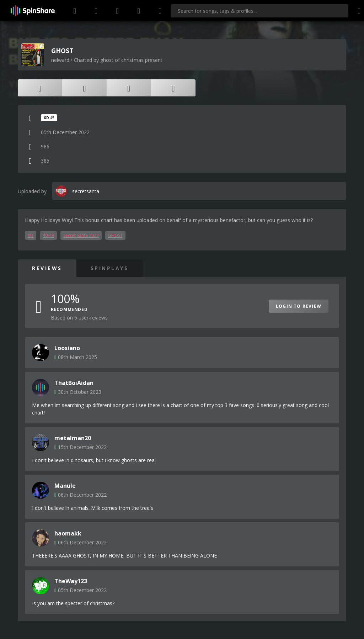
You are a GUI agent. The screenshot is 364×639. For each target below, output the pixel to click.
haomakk (68, 533)
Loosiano (67, 348)
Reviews (47, 268)
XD (31, 235)
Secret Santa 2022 (81, 235)
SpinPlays (110, 268)
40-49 (48, 235)
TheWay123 (71, 581)
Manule (65, 486)
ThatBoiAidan (74, 383)
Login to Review (299, 306)
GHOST (115, 235)
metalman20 (73, 438)
